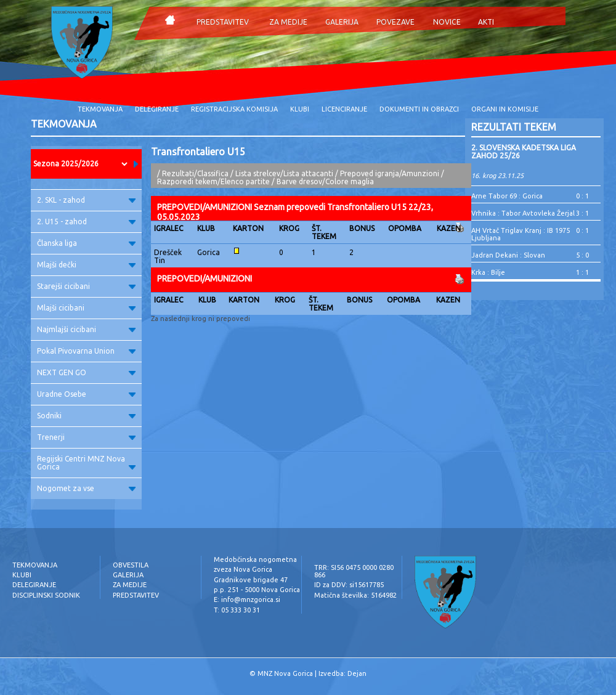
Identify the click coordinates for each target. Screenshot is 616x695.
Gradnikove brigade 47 (251, 580)
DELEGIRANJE (157, 109)
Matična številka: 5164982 (355, 595)
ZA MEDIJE (288, 22)
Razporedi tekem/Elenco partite (213, 181)
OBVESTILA (131, 565)
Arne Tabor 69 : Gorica (507, 196)
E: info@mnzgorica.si (247, 599)
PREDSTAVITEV (223, 22)
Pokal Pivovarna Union (86, 351)
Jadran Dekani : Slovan (508, 255)
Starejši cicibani (86, 286)
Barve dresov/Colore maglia (325, 181)
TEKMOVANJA (100, 109)
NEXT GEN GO (86, 372)
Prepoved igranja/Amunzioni (391, 173)
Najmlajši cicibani (86, 329)
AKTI (486, 22)
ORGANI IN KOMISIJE (505, 109)
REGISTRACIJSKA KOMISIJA (234, 109)
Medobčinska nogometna (255, 559)
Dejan (357, 673)
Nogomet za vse (86, 488)
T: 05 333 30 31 (237, 610)
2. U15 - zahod (86, 222)
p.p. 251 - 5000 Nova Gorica (257, 590)
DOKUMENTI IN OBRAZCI (419, 109)
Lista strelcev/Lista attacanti (284, 173)
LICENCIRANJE (344, 109)
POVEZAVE (395, 22)
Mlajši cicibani (86, 308)
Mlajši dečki (86, 265)
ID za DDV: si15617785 (349, 585)
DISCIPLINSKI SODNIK (46, 595)
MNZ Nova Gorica (285, 673)
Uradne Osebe (86, 394)
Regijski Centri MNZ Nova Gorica (86, 463)
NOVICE (447, 22)
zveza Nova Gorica (243, 569)
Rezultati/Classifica (195, 173)
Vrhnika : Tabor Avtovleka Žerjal (523, 213)
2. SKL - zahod (86, 200)
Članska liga (86, 243)
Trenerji (86, 437)
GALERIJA (342, 22)
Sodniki (86, 416)
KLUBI (300, 109)
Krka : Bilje (488, 272)
